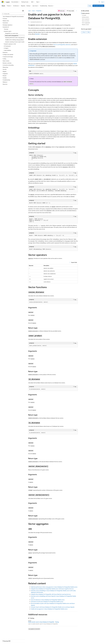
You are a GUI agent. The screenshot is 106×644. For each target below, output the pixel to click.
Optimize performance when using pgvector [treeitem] (15, 38)
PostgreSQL (39, 11)
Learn (29, 11)
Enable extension (86, 13)
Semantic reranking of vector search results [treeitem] (15, 42)
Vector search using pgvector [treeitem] (12, 35)
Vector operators (86, 19)
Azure (33, 11)
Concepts (84, 15)
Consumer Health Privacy (41, 640)
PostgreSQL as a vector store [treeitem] (12, 33)
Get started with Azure (98, 6)
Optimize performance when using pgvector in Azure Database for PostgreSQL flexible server (54, 587)
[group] (53, 175)
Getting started (85, 17)
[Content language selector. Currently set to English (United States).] (8, 636)
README (37, 34)
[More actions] (76, 11)
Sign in (103, 2)
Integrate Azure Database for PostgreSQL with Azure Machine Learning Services (51, 594)
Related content (85, 25)
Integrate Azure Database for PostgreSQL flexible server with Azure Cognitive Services (52, 589)
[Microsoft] (3, 2)
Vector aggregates (86, 23)
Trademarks (60, 640)
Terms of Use (52, 640)
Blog (20, 640)
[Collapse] (23, 11)
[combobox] (13, 14)
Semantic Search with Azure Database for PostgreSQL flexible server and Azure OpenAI (53, 607)
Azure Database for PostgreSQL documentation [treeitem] (13, 16)
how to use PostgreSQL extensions (62, 44)
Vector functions (86, 21)
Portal (90, 6)
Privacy (31, 640)
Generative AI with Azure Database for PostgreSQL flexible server (47, 602)
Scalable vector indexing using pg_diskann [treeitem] (14, 40)
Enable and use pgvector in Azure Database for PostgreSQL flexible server (49, 609)
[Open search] (99, 2)
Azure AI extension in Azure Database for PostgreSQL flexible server (48, 600)
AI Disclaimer (5, 640)
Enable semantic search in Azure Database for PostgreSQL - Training (44, 622)
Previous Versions (13, 640)
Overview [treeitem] (6, 29)
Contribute (26, 640)
